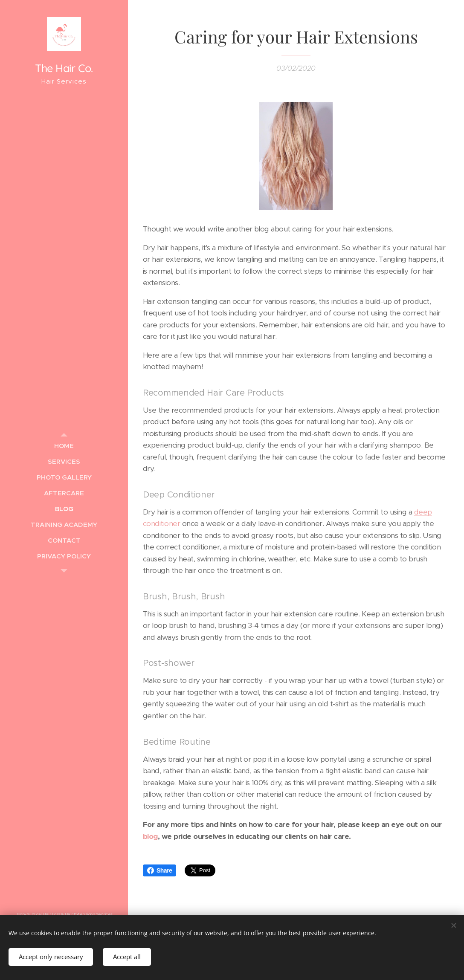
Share (159, 870)
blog (150, 836)
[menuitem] (64, 446)
